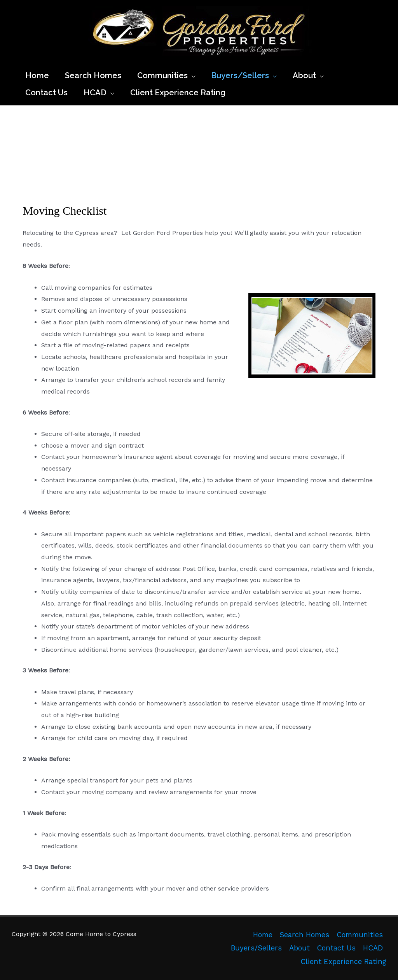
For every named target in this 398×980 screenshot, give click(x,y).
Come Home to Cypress (92, 60)
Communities (360, 935)
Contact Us (336, 948)
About (299, 948)
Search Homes (304, 935)
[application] (192, 75)
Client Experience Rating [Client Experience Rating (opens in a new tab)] (343, 962)
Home (263, 935)
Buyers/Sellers (256, 948)
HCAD (373, 948)
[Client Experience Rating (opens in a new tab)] (178, 93)
